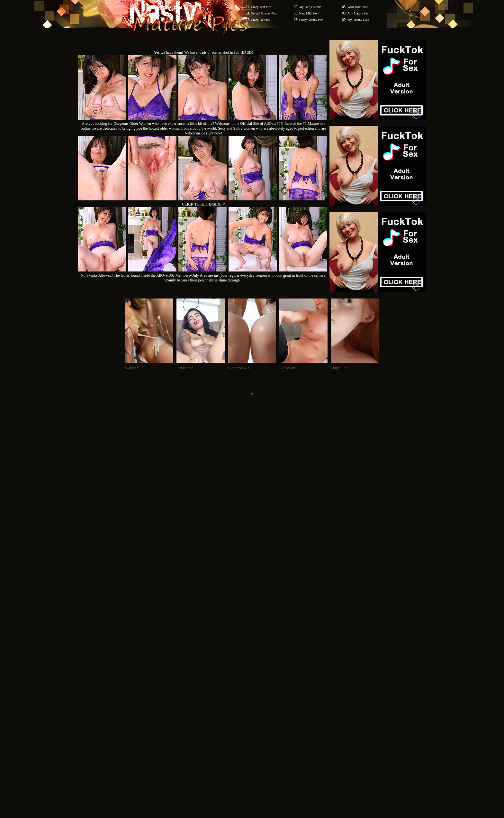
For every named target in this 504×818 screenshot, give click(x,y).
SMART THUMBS (263, 695)
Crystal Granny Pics (264, 13)
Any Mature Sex (358, 13)
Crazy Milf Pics (261, 7)
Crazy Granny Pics (311, 20)
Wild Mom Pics (358, 7)
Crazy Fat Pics (260, 20)
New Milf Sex (308, 13)
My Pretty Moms (310, 7)
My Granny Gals (358, 20)
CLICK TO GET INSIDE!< (203, 204)
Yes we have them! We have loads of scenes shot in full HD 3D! (203, 52)
